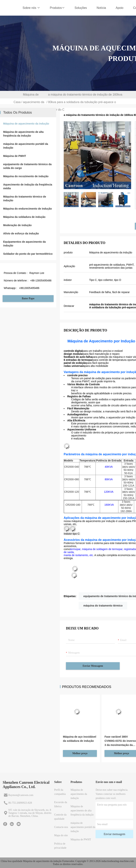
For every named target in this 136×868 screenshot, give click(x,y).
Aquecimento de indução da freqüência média (28, 186)
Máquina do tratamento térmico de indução (25, 198)
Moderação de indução (17, 225)
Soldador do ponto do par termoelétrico (28, 254)
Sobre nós (31, 8)
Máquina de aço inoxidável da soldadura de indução (80, 739)
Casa (17, 102)
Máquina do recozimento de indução (26, 176)
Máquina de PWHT (15, 156)
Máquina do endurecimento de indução (28, 209)
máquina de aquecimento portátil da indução (26, 146)
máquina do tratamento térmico (103, 606)
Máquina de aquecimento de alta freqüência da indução (23, 134)
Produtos (57, 8)
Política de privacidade (60, 846)
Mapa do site (61, 835)
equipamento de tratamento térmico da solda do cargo (27, 166)
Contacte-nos (61, 827)
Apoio (120, 8)
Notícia (101, 8)
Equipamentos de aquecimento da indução (24, 244)
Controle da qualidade (60, 817)
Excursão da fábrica (61, 804)
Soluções (81, 8)
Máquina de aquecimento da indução (34, 102)
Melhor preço (80, 753)
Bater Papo (28, 298)
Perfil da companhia (60, 792)
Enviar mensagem (93, 666)
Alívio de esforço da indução (21, 233)
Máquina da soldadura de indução (24, 217)
